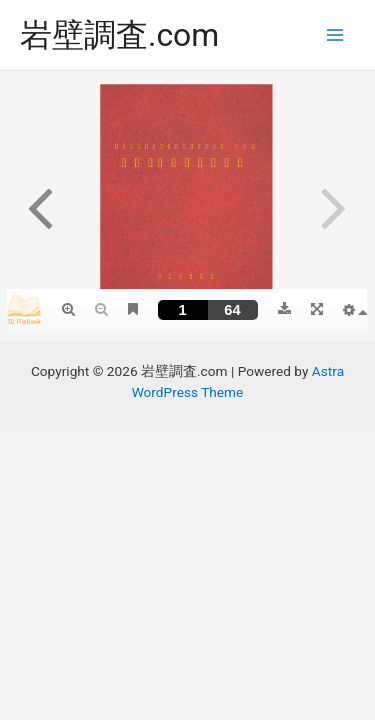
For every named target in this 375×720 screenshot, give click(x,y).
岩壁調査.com (119, 35)
